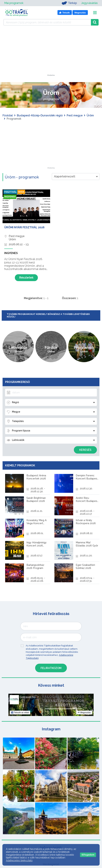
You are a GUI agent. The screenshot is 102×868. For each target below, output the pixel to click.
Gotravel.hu (28, 689)
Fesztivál (11, 192)
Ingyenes (10, 197)
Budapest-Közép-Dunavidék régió (40, 115)
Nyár (22, 192)
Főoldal (8, 115)
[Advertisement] (51, 53)
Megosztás (84, 704)
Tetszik (20, 704)
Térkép (68, 3)
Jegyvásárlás (89, 3)
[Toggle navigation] (95, 13)
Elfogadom (88, 855)
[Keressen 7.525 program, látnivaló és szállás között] (47, 22)
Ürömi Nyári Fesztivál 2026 (24, 227)
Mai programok (14, 3)
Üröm (90, 115)
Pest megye (75, 115)
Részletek (26, 278)
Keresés (85, 450)
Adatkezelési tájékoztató (19, 860)
